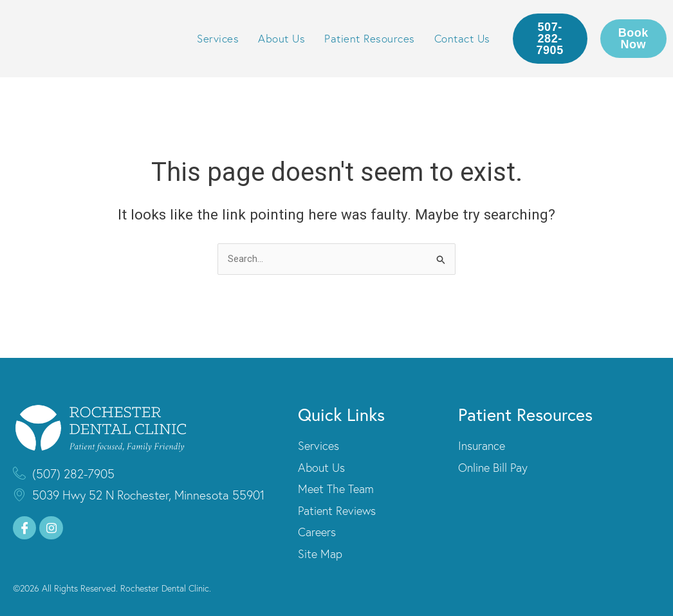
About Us (281, 38)
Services (218, 38)
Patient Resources (370, 38)
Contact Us (462, 38)
